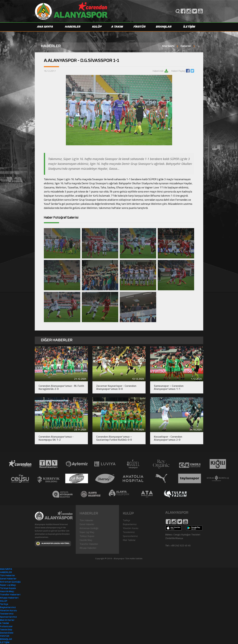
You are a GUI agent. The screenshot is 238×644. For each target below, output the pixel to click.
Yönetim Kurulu (131, 528)
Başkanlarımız (130, 524)
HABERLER (73, 27)
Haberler (186, 46)
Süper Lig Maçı (87, 532)
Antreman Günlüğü (89, 528)
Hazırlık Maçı (86, 540)
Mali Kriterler (7, 620)
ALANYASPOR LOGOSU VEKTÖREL (53, 543)
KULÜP (97, 27)
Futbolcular (6, 626)
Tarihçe (126, 520)
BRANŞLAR (164, 27)
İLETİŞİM (189, 27)
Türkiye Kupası (87, 536)
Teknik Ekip (6, 630)
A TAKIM (117, 27)
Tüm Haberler (86, 520)
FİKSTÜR (140, 27)
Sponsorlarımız (130, 536)
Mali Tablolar (129, 540)
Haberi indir (158, 71)
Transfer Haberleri (89, 544)
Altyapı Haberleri (88, 548)
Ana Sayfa (168, 46)
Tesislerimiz (129, 532)
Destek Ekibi (7, 633)
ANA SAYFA (45, 27)
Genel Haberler (87, 524)
